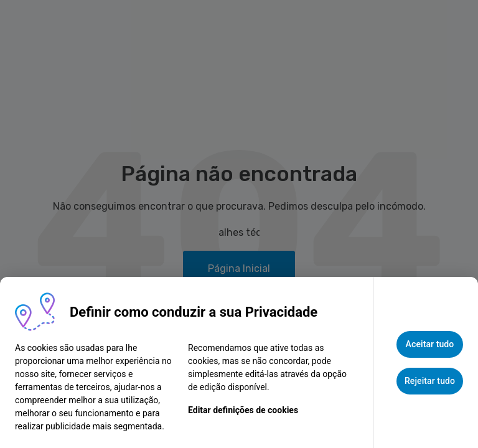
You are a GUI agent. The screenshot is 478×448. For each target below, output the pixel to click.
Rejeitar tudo (430, 381)
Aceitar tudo (430, 344)
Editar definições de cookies (243, 410)
